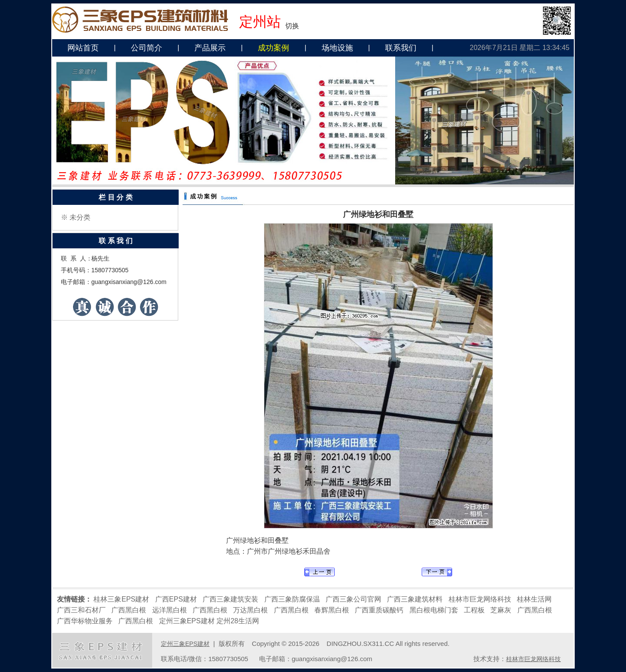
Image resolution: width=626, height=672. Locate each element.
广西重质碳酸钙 (379, 610)
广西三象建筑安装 (230, 599)
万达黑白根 (250, 610)
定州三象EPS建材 (187, 621)
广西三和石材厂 (81, 610)
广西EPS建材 (176, 599)
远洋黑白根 (170, 610)
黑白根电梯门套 (434, 610)
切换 (292, 26)
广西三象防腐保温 (292, 599)
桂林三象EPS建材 (121, 599)
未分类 (80, 217)
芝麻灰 (501, 610)
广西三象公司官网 (353, 599)
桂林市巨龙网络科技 (480, 599)
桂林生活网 (534, 599)
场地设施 (337, 48)
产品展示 (210, 48)
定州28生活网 (238, 621)
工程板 (474, 610)
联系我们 (401, 48)
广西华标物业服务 (85, 621)
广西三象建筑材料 (415, 599)
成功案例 (273, 48)
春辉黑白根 (332, 610)
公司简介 (147, 48)
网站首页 (83, 48)
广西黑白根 (129, 610)
